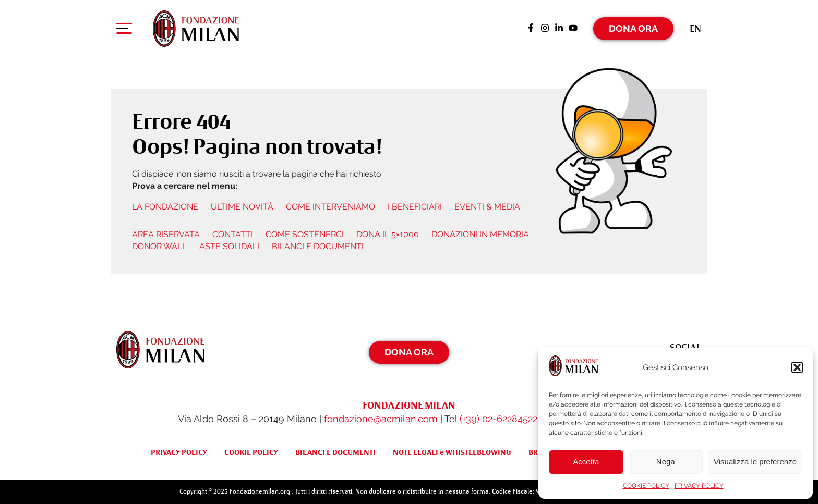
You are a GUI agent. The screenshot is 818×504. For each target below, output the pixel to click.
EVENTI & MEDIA (487, 207)
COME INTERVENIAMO (330, 207)
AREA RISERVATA (166, 234)
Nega (666, 462)
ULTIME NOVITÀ (242, 207)
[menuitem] (695, 28)
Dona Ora (633, 28)
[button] (797, 367)
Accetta (586, 462)
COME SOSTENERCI (305, 234)
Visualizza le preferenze (755, 462)
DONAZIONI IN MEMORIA (480, 234)
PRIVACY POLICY (699, 486)
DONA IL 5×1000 (388, 234)
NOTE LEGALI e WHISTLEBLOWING (452, 452)
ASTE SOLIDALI (229, 246)
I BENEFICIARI (415, 207)
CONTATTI (233, 234)
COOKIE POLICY (646, 486)
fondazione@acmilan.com (381, 419)
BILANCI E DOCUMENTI (318, 246)
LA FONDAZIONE (165, 207)
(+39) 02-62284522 (498, 419)
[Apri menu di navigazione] (124, 31)
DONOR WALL (159, 246)
